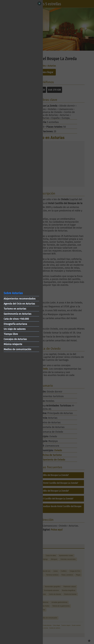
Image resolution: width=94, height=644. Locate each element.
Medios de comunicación (17, 349)
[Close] (39, 3)
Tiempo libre (11, 334)
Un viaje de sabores (15, 329)
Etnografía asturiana (15, 324)
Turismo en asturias (15, 309)
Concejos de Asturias (15, 339)
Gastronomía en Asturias (18, 314)
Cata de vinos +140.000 (16, 319)
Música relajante (13, 344)
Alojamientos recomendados (20, 299)
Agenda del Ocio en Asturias (19, 304)
